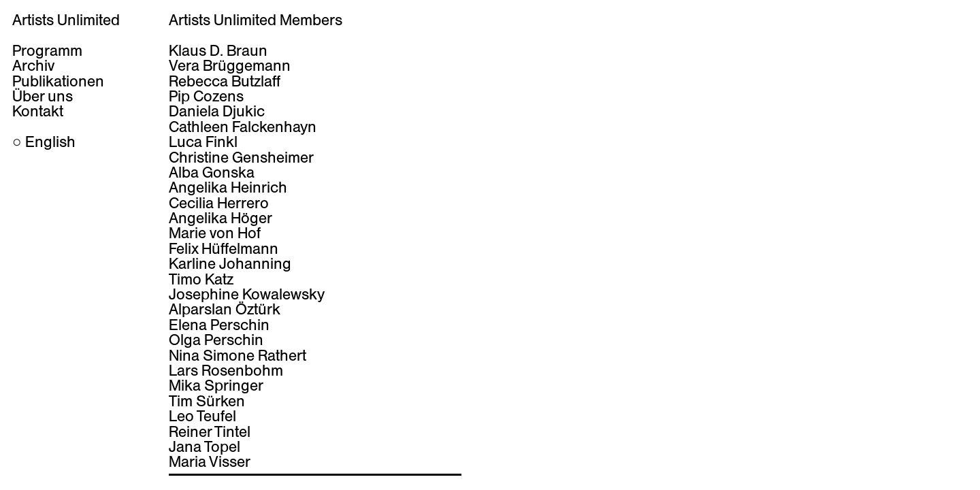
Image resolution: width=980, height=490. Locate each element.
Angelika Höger (220, 218)
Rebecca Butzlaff (225, 81)
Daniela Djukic (217, 111)
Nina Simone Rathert (238, 355)
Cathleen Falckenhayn (243, 127)
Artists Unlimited (66, 20)
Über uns (43, 96)
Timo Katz (201, 279)
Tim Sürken (207, 401)
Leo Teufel (202, 416)
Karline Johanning (230, 263)
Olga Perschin (216, 340)
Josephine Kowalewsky (247, 294)
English (50, 142)
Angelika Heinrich (228, 187)
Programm (47, 50)
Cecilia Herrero (219, 203)
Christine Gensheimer (241, 157)
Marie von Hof (215, 233)
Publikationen (58, 81)
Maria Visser (210, 461)
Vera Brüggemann (230, 65)
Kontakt (38, 111)
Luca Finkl (203, 142)
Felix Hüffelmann (224, 248)
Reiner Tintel (210, 431)
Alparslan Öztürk (225, 309)
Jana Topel (205, 446)
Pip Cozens (206, 96)
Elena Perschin (219, 325)
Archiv (33, 65)
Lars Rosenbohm (226, 370)
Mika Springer (216, 385)
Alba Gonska (212, 172)
